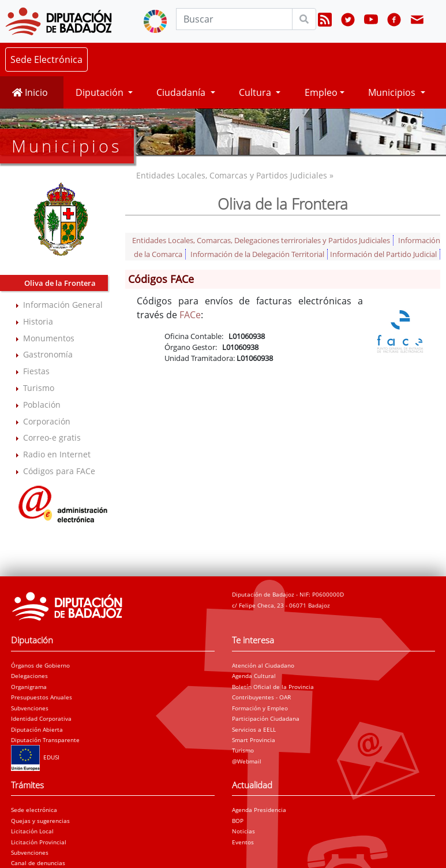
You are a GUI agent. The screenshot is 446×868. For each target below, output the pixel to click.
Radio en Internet (57, 454)
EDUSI (35, 757)
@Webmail (247, 761)
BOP (238, 821)
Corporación (47, 421)
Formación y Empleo (260, 708)
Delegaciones (29, 676)
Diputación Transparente (45, 740)
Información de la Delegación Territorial (257, 254)
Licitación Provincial (39, 842)
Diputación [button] (101, 92)
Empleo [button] (321, 92)
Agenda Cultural (254, 676)
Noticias (243, 831)
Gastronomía (48, 354)
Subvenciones (30, 708)
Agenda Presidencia (259, 810)
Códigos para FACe (59, 471)
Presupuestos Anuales (42, 697)
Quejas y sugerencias (40, 821)
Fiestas (36, 371)
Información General (63, 305)
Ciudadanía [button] (182, 92)
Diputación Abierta (37, 729)
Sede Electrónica (46, 59)
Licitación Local (32, 831)
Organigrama (29, 687)
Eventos (243, 842)
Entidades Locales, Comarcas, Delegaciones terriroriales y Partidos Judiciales (261, 240)
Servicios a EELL (254, 729)
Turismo (39, 388)
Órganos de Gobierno (40, 665)
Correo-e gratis (52, 437)
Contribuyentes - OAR (261, 697)
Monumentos (49, 338)
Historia (38, 321)
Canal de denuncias (38, 863)
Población (42, 405)
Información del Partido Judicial (383, 254)
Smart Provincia (254, 740)
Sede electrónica (34, 810)
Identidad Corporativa (41, 718)
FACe (190, 315)
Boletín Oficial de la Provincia (273, 687)
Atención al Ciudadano (263, 665)
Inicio (30, 92)
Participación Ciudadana (266, 718)
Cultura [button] (256, 92)
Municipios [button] (393, 92)
